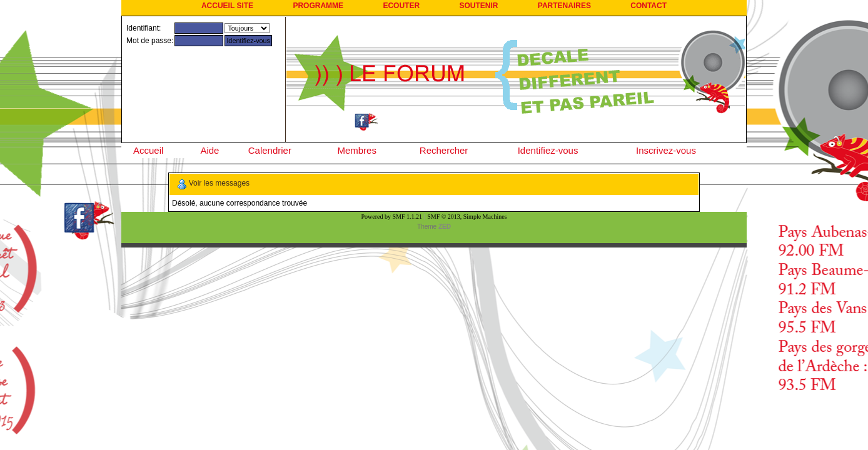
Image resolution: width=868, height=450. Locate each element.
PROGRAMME (318, 6)
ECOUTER (401, 6)
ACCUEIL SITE (227, 6)
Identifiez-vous (548, 150)
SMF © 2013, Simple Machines (467, 217)
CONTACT (648, 6)
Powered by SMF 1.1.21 (392, 217)
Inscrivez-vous (666, 150)
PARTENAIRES (564, 6)
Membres (357, 150)
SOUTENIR (478, 6)
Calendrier (270, 150)
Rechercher (444, 150)
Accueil (148, 150)
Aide (209, 150)
